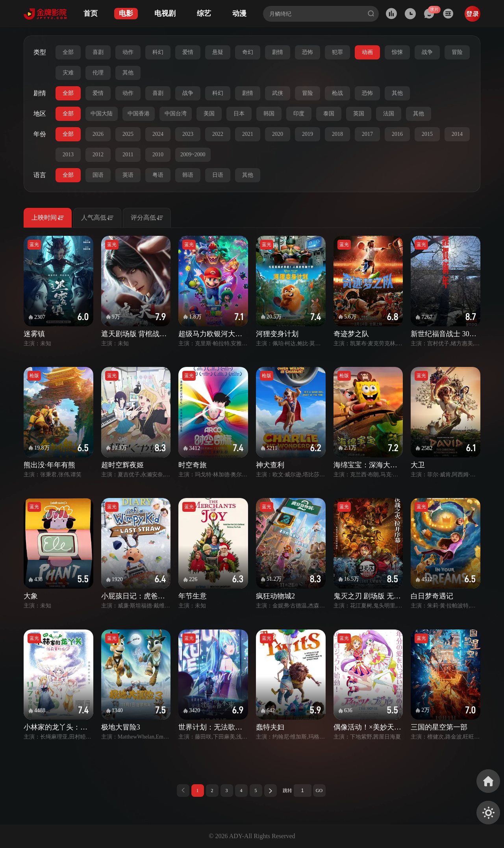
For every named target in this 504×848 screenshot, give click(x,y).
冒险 (457, 52)
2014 (457, 134)
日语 (218, 175)
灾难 (68, 73)
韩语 (188, 175)
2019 (308, 134)
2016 (397, 134)
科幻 (158, 52)
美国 (209, 114)
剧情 (278, 52)
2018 (337, 134)
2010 (158, 155)
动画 (367, 52)
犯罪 (337, 52)
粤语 (158, 175)
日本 (239, 114)
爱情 (188, 52)
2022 (218, 134)
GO (319, 791)
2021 (248, 134)
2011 (128, 155)
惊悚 (397, 52)
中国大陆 (102, 114)
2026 (98, 134)
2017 (367, 134)
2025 (128, 134)
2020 (278, 134)
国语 (98, 175)
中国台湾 (176, 114)
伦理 (98, 73)
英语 (128, 175)
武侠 (278, 93)
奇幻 (248, 52)
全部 (68, 52)
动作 (128, 52)
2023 (188, 134)
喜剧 (98, 52)
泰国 (329, 114)
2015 (427, 134)
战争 (427, 52)
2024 (158, 134)
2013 (68, 155)
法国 (389, 114)
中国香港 (139, 114)
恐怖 (308, 52)
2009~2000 (193, 155)
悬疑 (218, 52)
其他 (128, 73)
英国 (359, 114)
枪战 (337, 93)
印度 (299, 114)
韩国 (269, 114)
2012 (98, 155)
